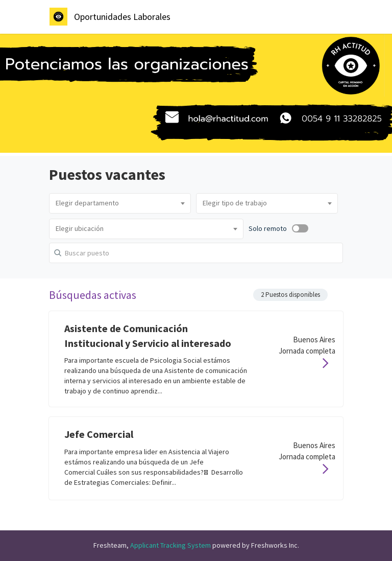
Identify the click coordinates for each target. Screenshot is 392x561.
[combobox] (120, 203)
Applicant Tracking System (171, 545)
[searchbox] (120, 203)
